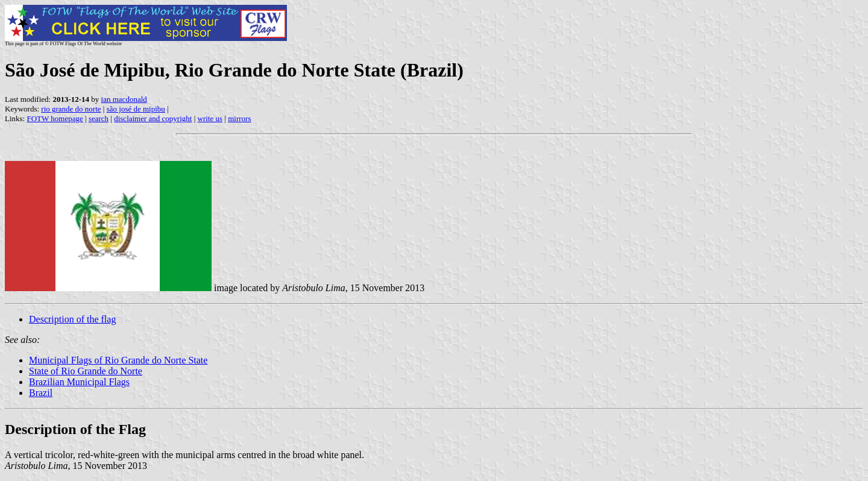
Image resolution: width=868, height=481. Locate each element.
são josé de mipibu (136, 109)
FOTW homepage (55, 118)
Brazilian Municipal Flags (79, 382)
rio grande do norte (71, 109)
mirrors (239, 118)
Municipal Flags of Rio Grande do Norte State (118, 360)
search (99, 118)
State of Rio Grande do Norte (86, 371)
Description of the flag (72, 319)
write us (210, 118)
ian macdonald (124, 99)
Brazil (41, 393)
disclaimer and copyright (153, 118)
